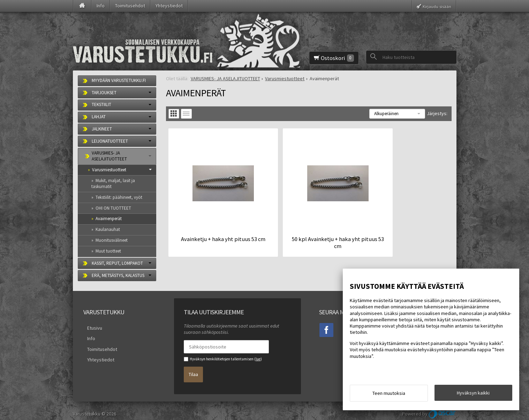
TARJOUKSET (104, 93)
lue (258, 359)
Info (101, 6)
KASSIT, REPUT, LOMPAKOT (117, 263)
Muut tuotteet (108, 251)
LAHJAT (99, 117)
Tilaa (193, 372)
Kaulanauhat (108, 229)
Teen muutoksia (389, 395)
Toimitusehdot (130, 6)
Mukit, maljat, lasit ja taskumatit (113, 183)
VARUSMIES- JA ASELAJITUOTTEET (109, 156)
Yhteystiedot (169, 6)
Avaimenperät (109, 219)
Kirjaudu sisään (437, 6)
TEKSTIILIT (101, 104)
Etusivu (91, 327)
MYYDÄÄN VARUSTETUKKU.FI (119, 80)
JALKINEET (102, 129)
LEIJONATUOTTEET (110, 141)
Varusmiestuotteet (109, 170)
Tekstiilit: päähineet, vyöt (119, 197)
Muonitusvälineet (112, 240)
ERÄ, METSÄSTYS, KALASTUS (118, 275)
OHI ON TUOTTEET (113, 208)
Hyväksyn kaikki (473, 395)
